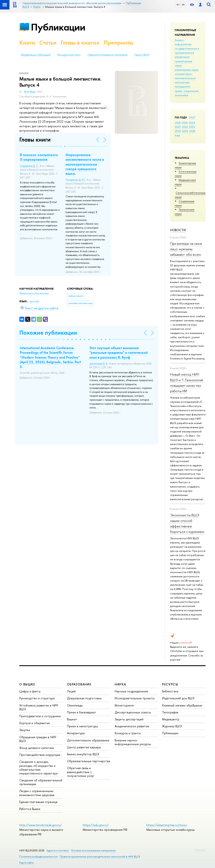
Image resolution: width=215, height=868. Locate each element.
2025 (185, 123)
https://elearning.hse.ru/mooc (167, 825)
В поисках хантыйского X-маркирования (39, 157)
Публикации (58, 27)
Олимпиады (75, 705)
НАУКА (120, 684)
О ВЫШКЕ (27, 684)
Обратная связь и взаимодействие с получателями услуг (81, 772)
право (179, 91)
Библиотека (170, 691)
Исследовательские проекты (135, 698)
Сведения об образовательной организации (41, 782)
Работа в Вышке (30, 809)
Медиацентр (171, 719)
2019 (185, 131)
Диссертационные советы (133, 712)
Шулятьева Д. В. (99, 364)
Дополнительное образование (88, 740)
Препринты (118, 43)
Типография (170, 712)
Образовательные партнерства (88, 761)
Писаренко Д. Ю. (75, 180)
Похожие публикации (48, 333)
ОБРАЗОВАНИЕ (79, 684)
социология (191, 91)
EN (183, 5)
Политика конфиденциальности (38, 857)
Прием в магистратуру (82, 726)
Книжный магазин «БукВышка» (182, 705)
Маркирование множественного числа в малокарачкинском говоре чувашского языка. (85, 164)
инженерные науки (187, 70)
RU (178, 5)
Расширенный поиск (69, 55)
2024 (192, 123)
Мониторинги (124, 705)
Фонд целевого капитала (37, 748)
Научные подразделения (131, 691)
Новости (178, 230)
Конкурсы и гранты (128, 733)
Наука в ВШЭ (142, 55)
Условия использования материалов (93, 850)
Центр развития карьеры (84, 747)
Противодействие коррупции (40, 755)
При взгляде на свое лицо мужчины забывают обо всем (186, 249)
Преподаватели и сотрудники (40, 716)
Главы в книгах (80, 43)
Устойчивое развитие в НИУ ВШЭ (39, 707)
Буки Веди (30, 92)
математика (182, 82)
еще (177, 135)
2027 (192, 117)
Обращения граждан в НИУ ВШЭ (38, 739)
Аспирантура (76, 733)
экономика (181, 95)
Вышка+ (72, 719)
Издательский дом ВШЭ (178, 698)
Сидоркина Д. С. (29, 166)
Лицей (71, 691)
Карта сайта (26, 863)
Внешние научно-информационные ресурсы (133, 742)
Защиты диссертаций (129, 719)
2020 (178, 131)
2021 (192, 127)
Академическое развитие (132, 726)
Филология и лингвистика (34, 293)
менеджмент (183, 86)
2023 (178, 127)
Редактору (200, 850)
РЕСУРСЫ (170, 684)
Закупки (25, 730)
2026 (178, 123)
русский (34, 301)
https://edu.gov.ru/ (96, 825)
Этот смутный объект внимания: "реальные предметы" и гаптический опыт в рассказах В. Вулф (119, 353)
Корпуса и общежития (35, 723)
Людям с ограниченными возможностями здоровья (37, 793)
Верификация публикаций (36, 55)
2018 (192, 131)
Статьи (48, 43)
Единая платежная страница (38, 802)
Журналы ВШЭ (172, 726)
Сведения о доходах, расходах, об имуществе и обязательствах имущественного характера (38, 767)
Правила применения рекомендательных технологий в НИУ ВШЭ (100, 857)
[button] (61, 146)
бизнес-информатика (183, 42)
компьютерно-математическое (185, 76)
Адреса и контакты (58, 850)
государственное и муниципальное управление (187, 53)
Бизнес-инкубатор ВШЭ (83, 754)
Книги (27, 43)
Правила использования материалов (107, 55)
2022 (185, 127)
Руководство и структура (37, 698)
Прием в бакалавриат (82, 712)
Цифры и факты (30, 691)
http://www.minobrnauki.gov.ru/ (41, 825)
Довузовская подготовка (84, 698)
